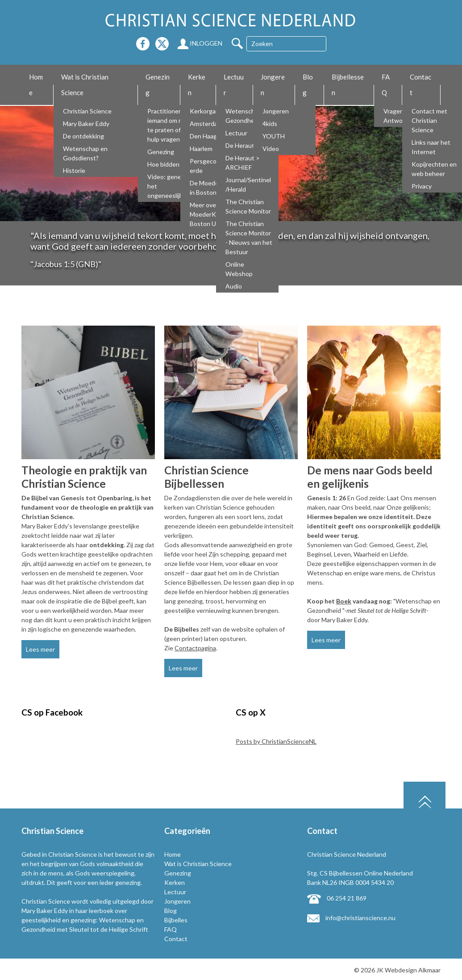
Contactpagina (195, 648)
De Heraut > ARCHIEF (243, 163)
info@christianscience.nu (351, 918)
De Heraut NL (244, 145)
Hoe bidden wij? (169, 164)
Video (271, 149)
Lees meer (40, 649)
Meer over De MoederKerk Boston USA (209, 214)
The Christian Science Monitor (248, 206)
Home (36, 85)
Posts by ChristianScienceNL (276, 741)
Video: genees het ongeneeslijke (168, 186)
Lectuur (234, 85)
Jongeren (273, 85)
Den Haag (203, 136)
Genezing (158, 85)
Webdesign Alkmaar (413, 970)
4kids (270, 124)
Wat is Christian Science (85, 85)
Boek (344, 601)
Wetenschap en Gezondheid (248, 116)
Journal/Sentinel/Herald (248, 184)
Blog (308, 85)
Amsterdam (206, 124)
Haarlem (201, 149)
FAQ (386, 85)
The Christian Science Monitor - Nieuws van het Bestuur (249, 238)
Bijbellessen (348, 85)
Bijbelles (176, 920)
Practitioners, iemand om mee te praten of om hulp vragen (169, 125)
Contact (420, 85)
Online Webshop (239, 269)
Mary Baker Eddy (86, 124)
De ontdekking (83, 136)
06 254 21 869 (337, 898)
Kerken (197, 85)
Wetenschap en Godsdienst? (85, 153)
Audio (234, 286)
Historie (74, 170)
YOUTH (274, 136)
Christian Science (87, 111)
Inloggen (200, 43)
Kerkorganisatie (212, 111)
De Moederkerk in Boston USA (211, 188)
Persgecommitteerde (213, 166)
